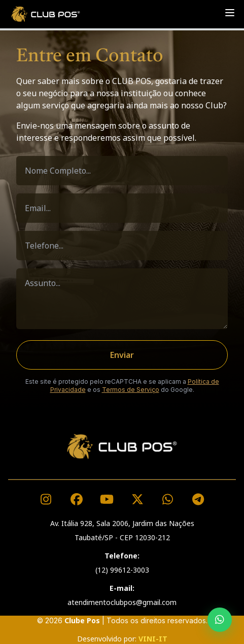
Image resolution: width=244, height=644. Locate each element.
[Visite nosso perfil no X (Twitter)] (137, 499)
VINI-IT (153, 639)
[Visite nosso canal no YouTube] (107, 499)
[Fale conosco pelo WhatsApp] (168, 499)
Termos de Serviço (131, 390)
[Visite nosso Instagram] (46, 499)
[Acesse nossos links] (198, 499)
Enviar (122, 355)
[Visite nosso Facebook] (77, 499)
